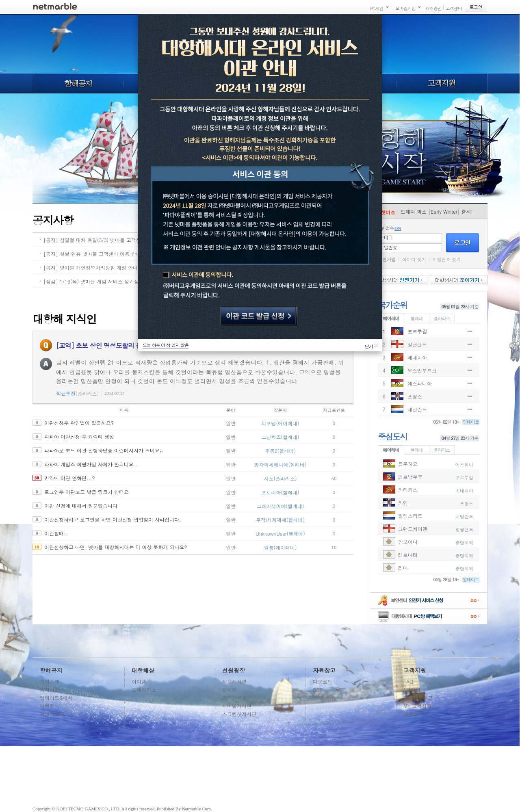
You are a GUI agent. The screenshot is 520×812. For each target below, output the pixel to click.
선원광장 (234, 670)
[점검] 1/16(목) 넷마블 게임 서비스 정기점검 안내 (99, 281)
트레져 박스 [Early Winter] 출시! (437, 211)
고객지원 (442, 83)
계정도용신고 (418, 698)
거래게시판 (234, 698)
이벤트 (47, 706)
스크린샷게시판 (239, 714)
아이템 (139, 681)
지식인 (230, 690)
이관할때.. (56, 533)
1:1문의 (412, 690)
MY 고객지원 (417, 706)
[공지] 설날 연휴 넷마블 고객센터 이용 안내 (92, 254)
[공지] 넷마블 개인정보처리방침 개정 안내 (91, 267)
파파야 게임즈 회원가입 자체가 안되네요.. (91, 464)
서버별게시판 (237, 706)
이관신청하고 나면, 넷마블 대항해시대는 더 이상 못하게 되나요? (116, 547)
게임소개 (50, 681)
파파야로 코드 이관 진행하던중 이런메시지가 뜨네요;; (104, 450)
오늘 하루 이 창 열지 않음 (166, 345)
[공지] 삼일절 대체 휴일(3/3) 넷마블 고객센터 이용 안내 (106, 240)
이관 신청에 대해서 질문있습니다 (81, 506)
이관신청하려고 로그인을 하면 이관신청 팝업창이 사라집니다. (113, 519)
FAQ (408, 681)
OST (318, 690)
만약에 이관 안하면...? (70, 478)
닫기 (369, 345)
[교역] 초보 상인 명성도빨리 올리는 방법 (112, 345)
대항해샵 (143, 670)
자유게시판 (234, 681)
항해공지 (78, 83)
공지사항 (50, 690)
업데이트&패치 (56, 698)
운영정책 (413, 714)
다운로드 (323, 681)
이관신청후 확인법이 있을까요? (79, 423)
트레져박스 (144, 690)
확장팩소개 (52, 714)
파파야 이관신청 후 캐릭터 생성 (79, 436)
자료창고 (324, 670)
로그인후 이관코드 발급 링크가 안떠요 (87, 492)
